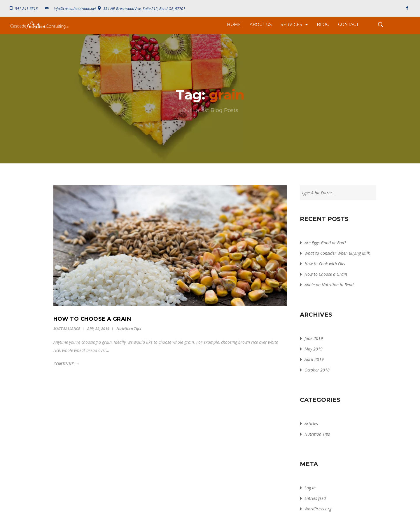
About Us (261, 25)
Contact (348, 25)
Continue (64, 364)
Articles (311, 424)
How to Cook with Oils (325, 264)
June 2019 (314, 338)
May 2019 (314, 349)
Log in (310, 488)
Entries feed (315, 498)
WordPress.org (318, 509)
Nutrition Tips (129, 329)
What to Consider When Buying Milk (337, 253)
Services (291, 25)
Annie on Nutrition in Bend (329, 285)
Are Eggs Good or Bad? (325, 243)
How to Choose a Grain (326, 274)
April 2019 (314, 359)
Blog (323, 25)
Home (234, 25)
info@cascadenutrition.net (70, 8)
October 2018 (317, 370)
